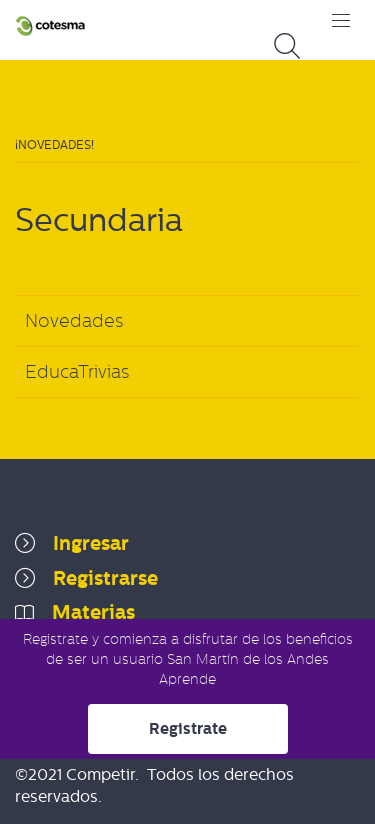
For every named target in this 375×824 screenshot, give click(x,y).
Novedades (74, 321)
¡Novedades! (54, 145)
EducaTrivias (77, 372)
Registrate (188, 728)
